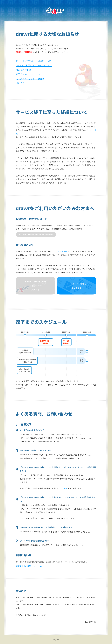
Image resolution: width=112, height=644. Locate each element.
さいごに (20, 83)
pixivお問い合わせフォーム (29, 566)
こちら (65, 488)
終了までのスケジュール (28, 74)
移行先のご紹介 (24, 70)
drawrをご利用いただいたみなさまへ (34, 66)
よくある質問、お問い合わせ (30, 79)
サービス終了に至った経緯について (33, 61)
